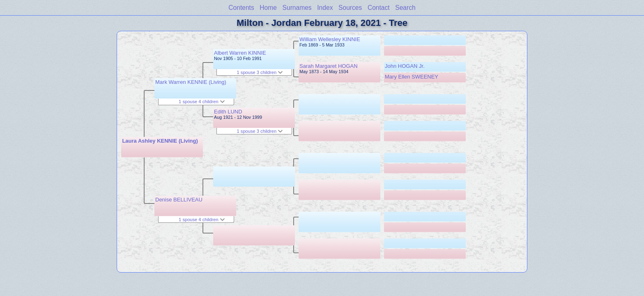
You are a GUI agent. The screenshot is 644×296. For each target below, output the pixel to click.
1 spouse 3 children (260, 72)
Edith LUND (228, 112)
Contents (241, 8)
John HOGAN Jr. (405, 66)
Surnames (297, 8)
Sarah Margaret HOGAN (329, 66)
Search (405, 8)
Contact (379, 8)
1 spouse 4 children (202, 102)
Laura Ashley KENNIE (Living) (160, 141)
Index (325, 8)
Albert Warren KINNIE (240, 53)
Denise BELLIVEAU (179, 200)
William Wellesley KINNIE (330, 39)
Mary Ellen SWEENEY (412, 77)
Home (268, 8)
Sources (350, 8)
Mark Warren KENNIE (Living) (191, 82)
